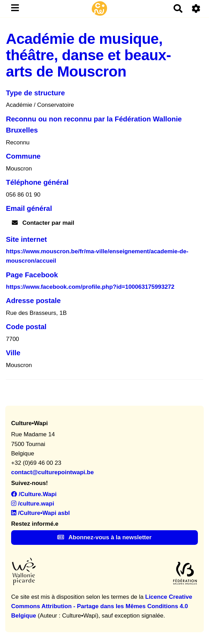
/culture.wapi (33, 504)
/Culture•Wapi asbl (41, 513)
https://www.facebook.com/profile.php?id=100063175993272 (90, 287)
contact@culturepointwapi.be (53, 472)
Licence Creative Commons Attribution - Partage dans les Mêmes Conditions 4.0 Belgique (102, 606)
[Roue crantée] (196, 9)
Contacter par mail (43, 223)
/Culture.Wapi (34, 494)
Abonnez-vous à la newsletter (105, 537)
